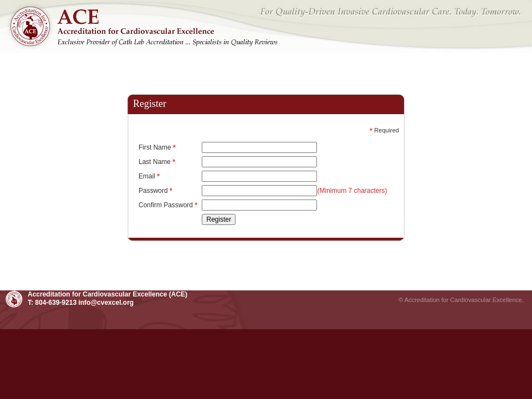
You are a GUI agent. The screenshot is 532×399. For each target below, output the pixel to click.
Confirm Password (168, 205)
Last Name (157, 162)
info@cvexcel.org (106, 303)
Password (155, 191)
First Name (157, 147)
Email (149, 176)
